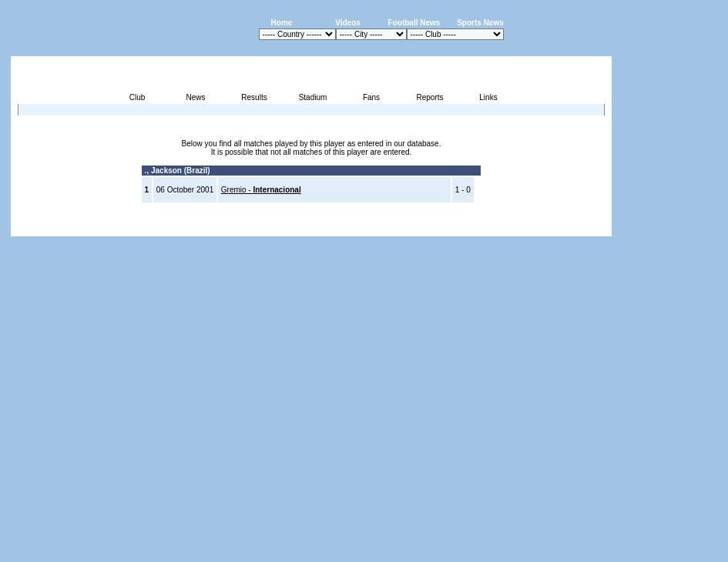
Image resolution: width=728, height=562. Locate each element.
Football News (414, 23)
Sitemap (548, 227)
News (195, 97)
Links (488, 97)
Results (254, 97)
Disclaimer (505, 227)
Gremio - (261, 190)
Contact (585, 227)
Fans (371, 97)
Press (467, 227)
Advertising (427, 227)
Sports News (480, 23)
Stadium (313, 97)
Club (138, 97)
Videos (348, 23)
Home (282, 23)
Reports (429, 97)
